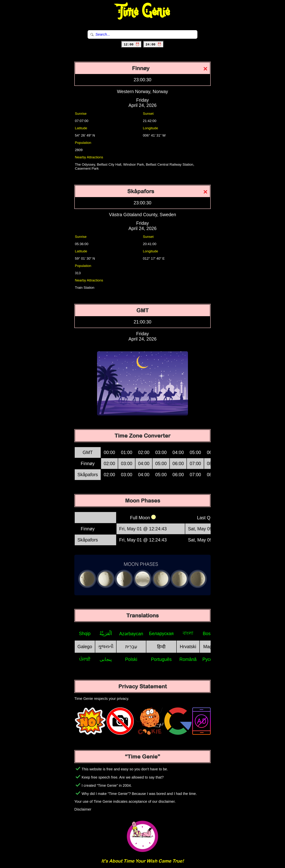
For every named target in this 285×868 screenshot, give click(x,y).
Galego (85, 647)
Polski (131, 659)
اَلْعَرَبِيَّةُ (106, 633)
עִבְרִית (131, 647)
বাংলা (188, 633)
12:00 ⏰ (132, 45)
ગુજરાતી (106, 646)
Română (188, 659)
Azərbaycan (131, 634)
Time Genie (143, 12)
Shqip (85, 633)
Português (161, 659)
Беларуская (161, 633)
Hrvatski (188, 647)
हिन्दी (161, 647)
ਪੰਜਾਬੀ (85, 659)
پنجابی (106, 659)
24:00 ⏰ (153, 45)
